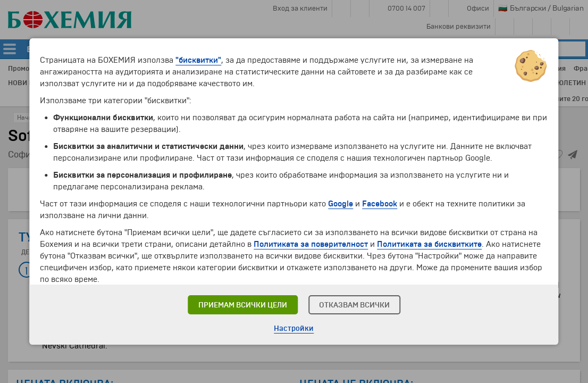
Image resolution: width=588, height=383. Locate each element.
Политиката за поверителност (311, 244)
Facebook (380, 204)
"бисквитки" (198, 60)
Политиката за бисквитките (429, 244)
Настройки (294, 328)
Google (341, 204)
